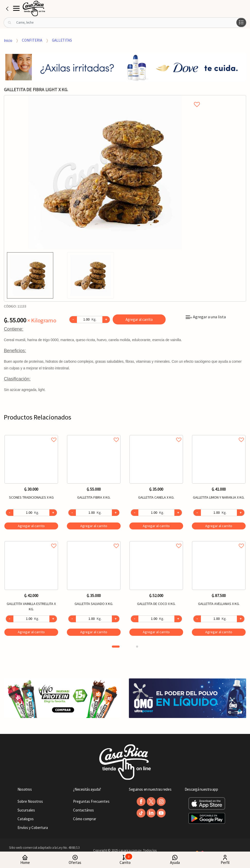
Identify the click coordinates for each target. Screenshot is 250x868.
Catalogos (26, 819)
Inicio (8, 40)
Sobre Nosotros (30, 801)
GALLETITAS (62, 40)
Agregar (31, 526)
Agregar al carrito (139, 319)
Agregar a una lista (206, 317)
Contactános (83, 810)
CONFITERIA (32, 40)
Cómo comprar (85, 819)
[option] (105, 172)
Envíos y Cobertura (33, 828)
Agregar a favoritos (31, 434)
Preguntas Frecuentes (91, 801)
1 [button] (116, 647)
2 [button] (137, 647)
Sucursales (26, 810)
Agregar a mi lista (105, 99)
